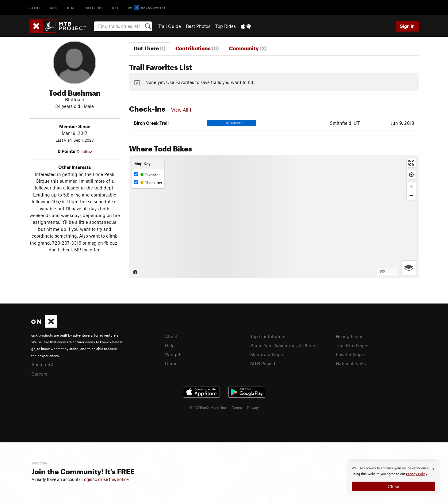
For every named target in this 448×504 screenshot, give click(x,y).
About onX (42, 365)
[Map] (274, 216)
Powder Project (351, 354)
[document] (393, 478)
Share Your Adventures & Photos (284, 346)
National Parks (351, 363)
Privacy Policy (417, 474)
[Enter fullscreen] (411, 163)
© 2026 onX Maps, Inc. (208, 407)
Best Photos (198, 26)
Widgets (174, 354)
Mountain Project (268, 354)
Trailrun (94, 8)
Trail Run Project (353, 346)
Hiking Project (350, 336)
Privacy (253, 407)
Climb (35, 8)
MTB (54, 8)
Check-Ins (148, 183)
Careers (39, 374)
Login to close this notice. (106, 479)
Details (84, 151)
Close (393, 486)
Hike (71, 8)
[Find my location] (411, 175)
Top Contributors (268, 336)
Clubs (171, 363)
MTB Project (263, 363)
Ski (115, 8)
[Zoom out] (411, 195)
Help (170, 346)
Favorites (147, 175)
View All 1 (181, 110)
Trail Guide (169, 26)
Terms (237, 407)
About (171, 336)
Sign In (407, 26)
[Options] (409, 268)
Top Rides (226, 26)
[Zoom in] (411, 187)
